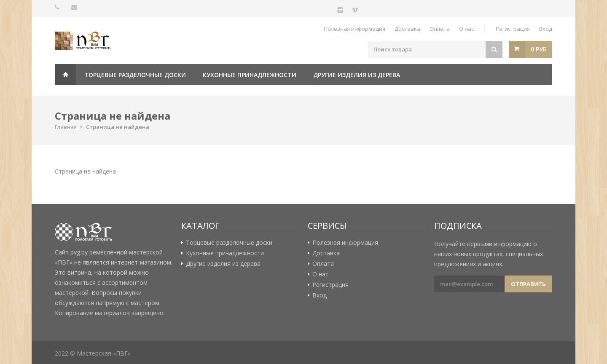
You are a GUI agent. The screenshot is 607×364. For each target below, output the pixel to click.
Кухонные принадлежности (250, 75)
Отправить (528, 284)
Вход (546, 29)
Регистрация (513, 29)
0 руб (539, 49)
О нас (466, 29)
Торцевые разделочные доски (135, 75)
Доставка (407, 29)
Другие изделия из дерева (357, 75)
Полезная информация (355, 29)
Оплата (440, 29)
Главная (65, 75)
